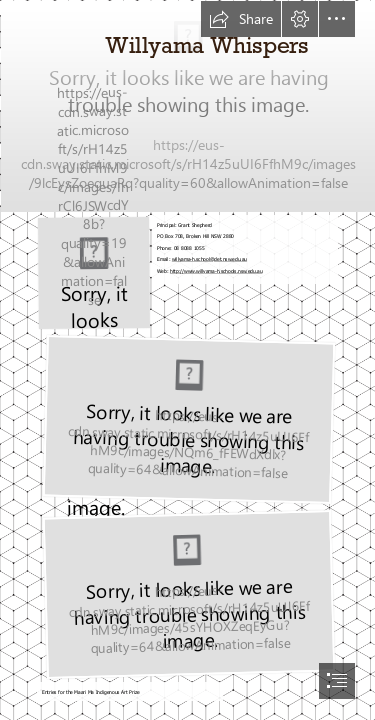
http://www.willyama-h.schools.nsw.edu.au (216, 270)
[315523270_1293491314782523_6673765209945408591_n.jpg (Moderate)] (186, 593)
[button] (241, 19)
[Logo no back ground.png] (93, 272)
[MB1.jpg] (187, 105)
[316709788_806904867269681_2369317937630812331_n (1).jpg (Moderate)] (186, 418)
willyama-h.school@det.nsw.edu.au (209, 259)
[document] (187, 360)
